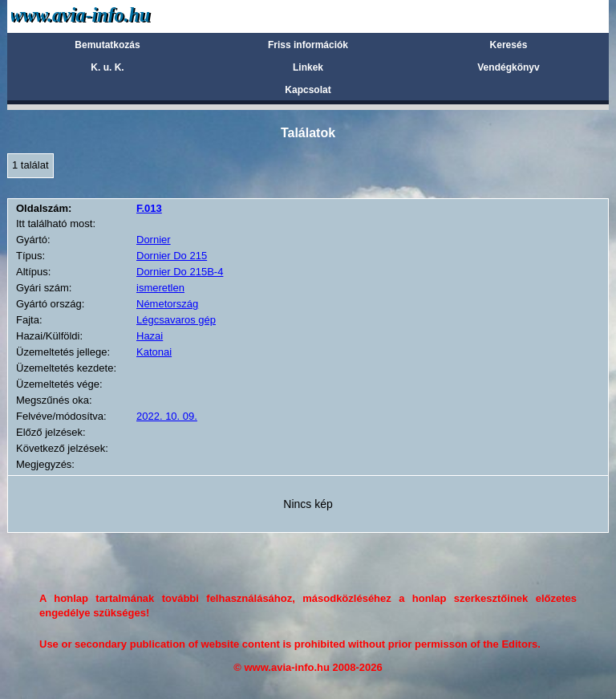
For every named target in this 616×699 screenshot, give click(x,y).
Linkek (308, 67)
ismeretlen (160, 288)
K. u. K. (107, 67)
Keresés (509, 45)
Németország (167, 304)
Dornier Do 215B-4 (180, 272)
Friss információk (308, 45)
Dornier (154, 240)
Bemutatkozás (107, 45)
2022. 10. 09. (167, 416)
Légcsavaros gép (176, 320)
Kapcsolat (308, 90)
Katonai (154, 352)
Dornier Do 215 (172, 256)
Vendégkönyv (508, 67)
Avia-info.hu (109, 16)
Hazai (150, 336)
